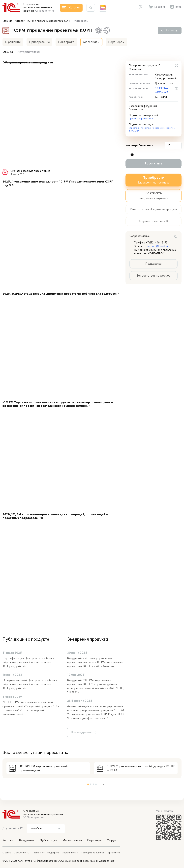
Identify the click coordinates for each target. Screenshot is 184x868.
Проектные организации (141, 119)
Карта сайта (113, 853)
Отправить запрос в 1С (153, 221)
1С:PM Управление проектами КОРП (49, 21)
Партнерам (116, 42)
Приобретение (39, 42)
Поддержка (66, 42)
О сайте (7, 853)
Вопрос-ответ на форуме (153, 276)
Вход (178, 7)
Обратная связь (70, 853)
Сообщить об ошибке (92, 853)
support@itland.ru (157, 246)
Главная (7, 21)
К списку (171, 30)
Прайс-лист (38, 853)
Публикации (48, 841)
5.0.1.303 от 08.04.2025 (162, 90)
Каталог (20, 21)
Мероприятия (72, 841)
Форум (112, 841)
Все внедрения (81, 733)
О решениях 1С (21, 853)
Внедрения (27, 841)
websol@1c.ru (107, 861)
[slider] (132, 155)
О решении (13, 42)
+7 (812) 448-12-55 (157, 243)
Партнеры (94, 841)
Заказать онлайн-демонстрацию (153, 209)
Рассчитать (153, 164)
